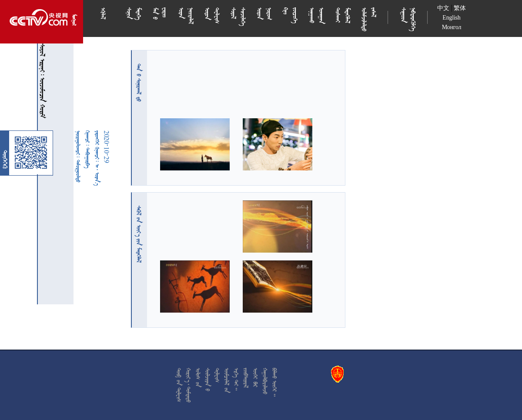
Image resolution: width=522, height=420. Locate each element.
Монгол (452, 27)
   (139, 234)
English (451, 18)
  (139, 83)
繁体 (460, 8)
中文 (443, 8)
